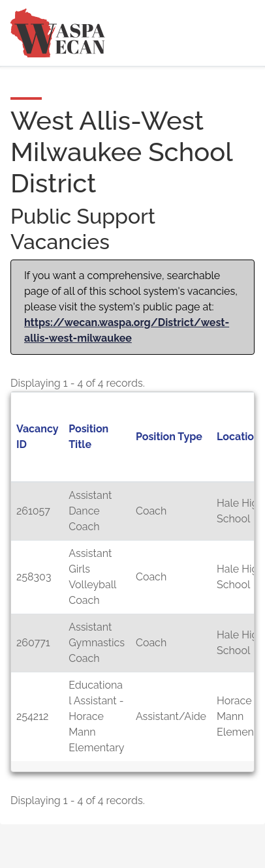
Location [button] (239, 437)
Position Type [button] (169, 437)
